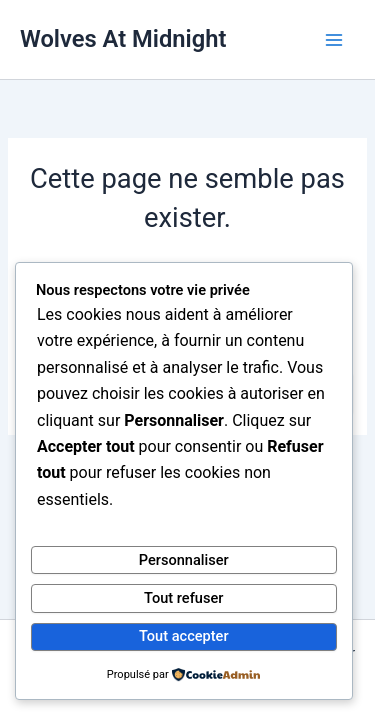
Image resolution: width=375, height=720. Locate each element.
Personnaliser (184, 560)
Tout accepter (184, 636)
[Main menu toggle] (334, 40)
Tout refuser (183, 598)
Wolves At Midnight (123, 39)
